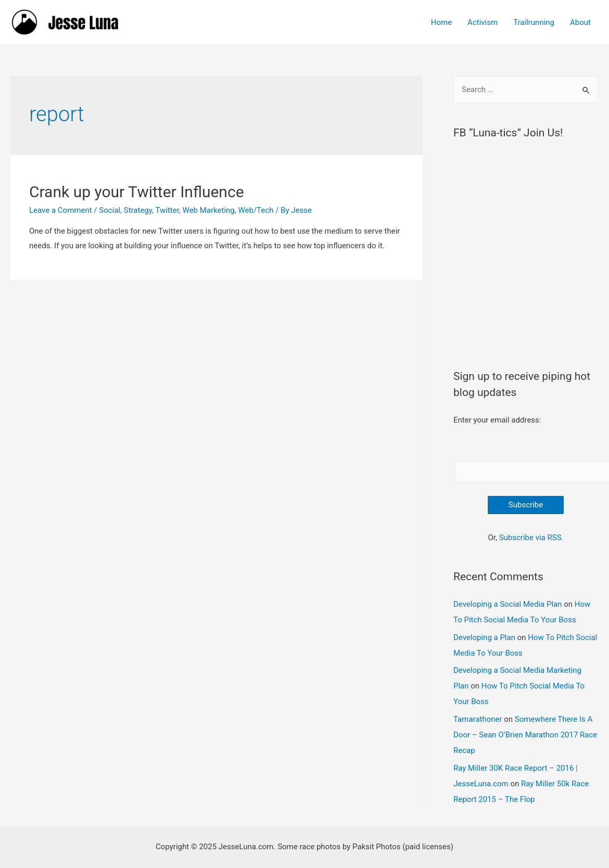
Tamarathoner (478, 719)
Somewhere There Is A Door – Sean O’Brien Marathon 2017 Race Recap (525, 735)
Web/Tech (256, 210)
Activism (483, 22)
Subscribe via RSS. (531, 538)
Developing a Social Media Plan (508, 604)
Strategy (138, 210)
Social (110, 210)
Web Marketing (209, 210)
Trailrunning (534, 22)
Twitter (167, 210)
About (580, 22)
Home (441, 22)
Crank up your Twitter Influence (137, 192)
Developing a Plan (484, 637)
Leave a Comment (61, 210)
